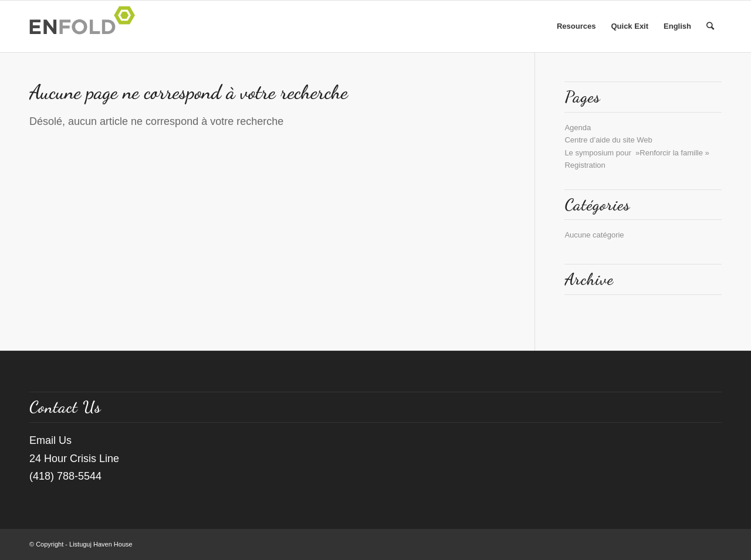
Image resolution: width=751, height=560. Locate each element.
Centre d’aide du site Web (608, 140)
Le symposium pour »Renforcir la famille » (637, 153)
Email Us (50, 440)
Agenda (578, 128)
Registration (585, 165)
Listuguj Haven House (101, 544)
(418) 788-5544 (65, 476)
